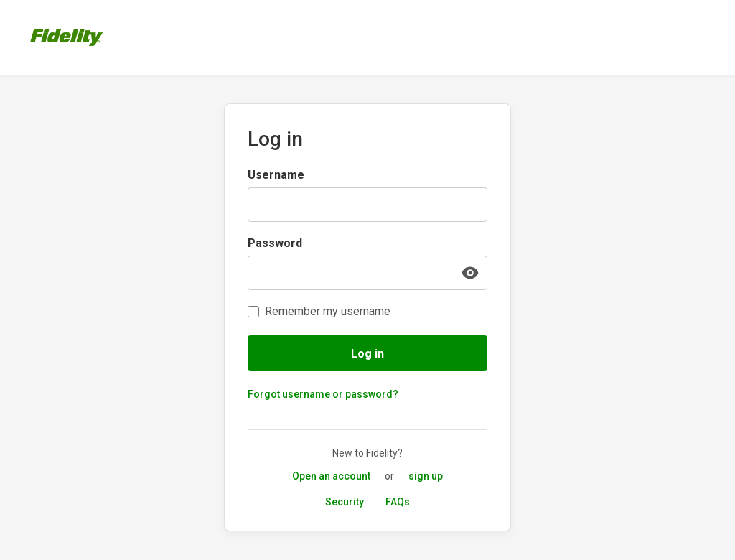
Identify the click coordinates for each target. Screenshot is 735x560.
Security (345, 502)
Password (275, 243)
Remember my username (328, 311)
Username (276, 175)
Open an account (331, 476)
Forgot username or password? (323, 394)
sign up (426, 476)
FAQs (398, 502)
